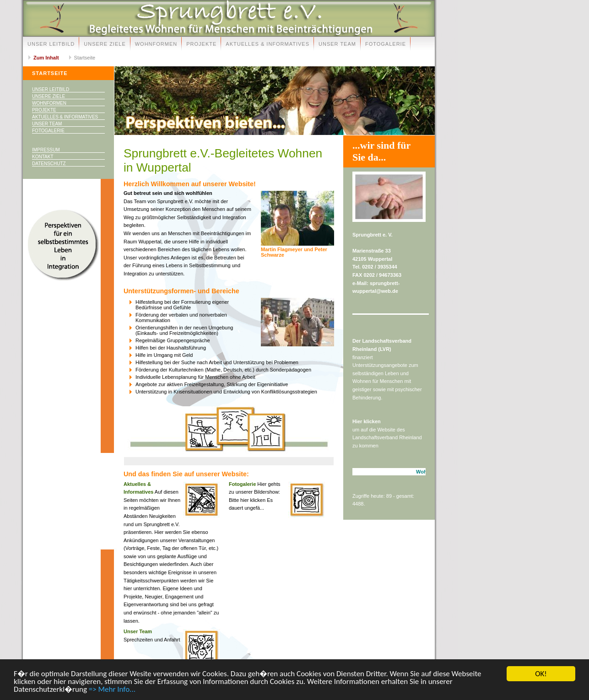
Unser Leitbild (51, 44)
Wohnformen (156, 44)
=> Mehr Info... (112, 690)
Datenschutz (49, 164)
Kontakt (43, 157)
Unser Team (337, 44)
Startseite (85, 58)
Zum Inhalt (46, 58)
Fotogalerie (386, 44)
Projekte (201, 44)
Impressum (46, 150)
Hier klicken (367, 421)
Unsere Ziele (105, 44)
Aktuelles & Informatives (267, 44)
